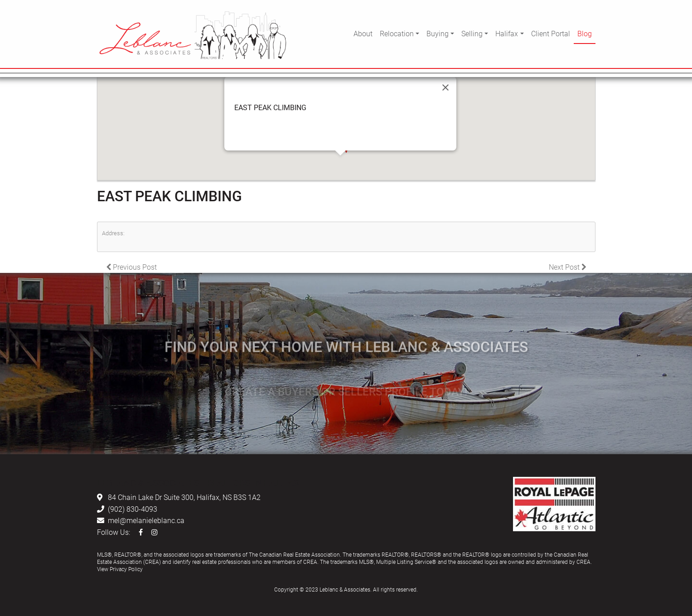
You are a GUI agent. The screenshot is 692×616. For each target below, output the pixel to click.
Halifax (507, 33)
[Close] (445, 87)
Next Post (568, 267)
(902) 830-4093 (133, 509)
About (363, 33)
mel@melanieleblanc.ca (146, 520)
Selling (472, 33)
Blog (585, 33)
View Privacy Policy (120, 569)
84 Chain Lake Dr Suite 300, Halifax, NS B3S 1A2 (184, 497)
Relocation (397, 33)
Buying (438, 33)
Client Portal (551, 33)
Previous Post (131, 267)
